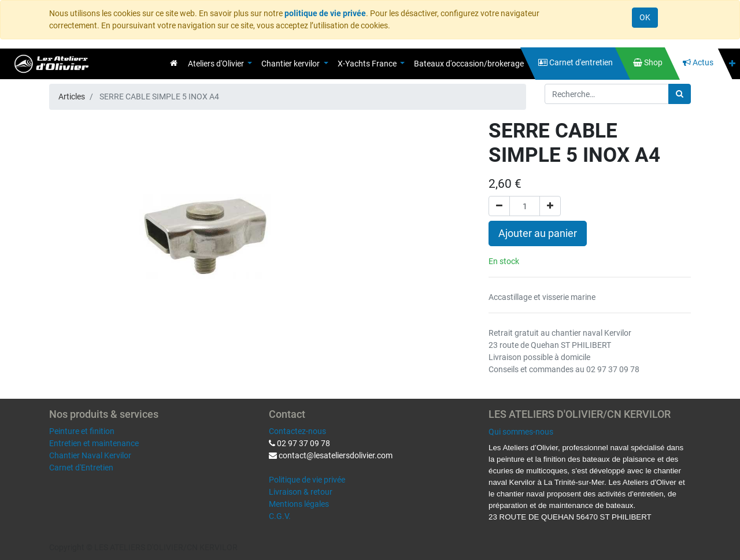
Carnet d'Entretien (81, 468)
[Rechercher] (680, 94)
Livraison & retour (301, 492)
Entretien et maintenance (94, 443)
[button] (732, 64)
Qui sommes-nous (521, 432)
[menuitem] (174, 63)
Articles (72, 97)
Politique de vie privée (307, 480)
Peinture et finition (82, 431)
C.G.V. (280, 516)
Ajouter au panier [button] (538, 233)
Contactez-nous (297, 431)
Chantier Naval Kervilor (90, 455)
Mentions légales (299, 504)
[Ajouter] (550, 206)
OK (645, 17)
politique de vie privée (325, 13)
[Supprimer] (499, 206)
